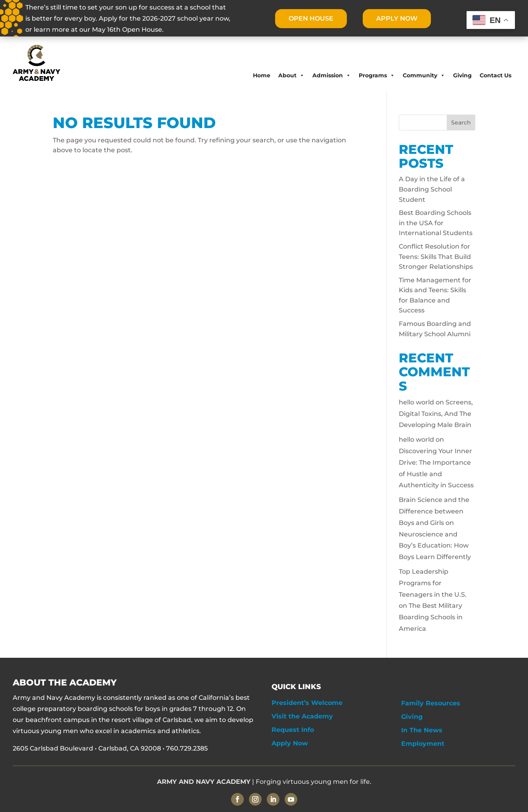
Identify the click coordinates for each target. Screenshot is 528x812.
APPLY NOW (397, 18)
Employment (423, 744)
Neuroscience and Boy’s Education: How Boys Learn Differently (435, 546)
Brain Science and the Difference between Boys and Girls (434, 511)
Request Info (293, 730)
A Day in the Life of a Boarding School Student (432, 189)
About (291, 75)
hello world (416, 402)
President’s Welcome (307, 703)
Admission (332, 75)
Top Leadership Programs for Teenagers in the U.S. (433, 583)
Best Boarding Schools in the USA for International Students (436, 223)
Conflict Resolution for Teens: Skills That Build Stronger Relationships (436, 257)
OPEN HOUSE (311, 18)
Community (424, 75)
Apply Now (290, 743)
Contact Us (495, 75)
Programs (377, 75)
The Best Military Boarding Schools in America (431, 617)
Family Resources (431, 703)
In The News (422, 730)
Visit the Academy (302, 716)
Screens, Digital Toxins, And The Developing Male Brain (436, 414)
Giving (462, 75)
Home (262, 75)
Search (461, 123)
